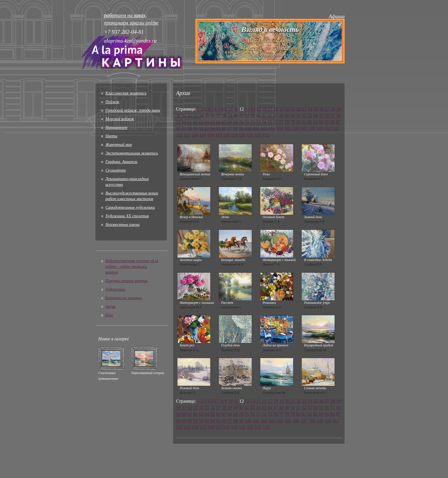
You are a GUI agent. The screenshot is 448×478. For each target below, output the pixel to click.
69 (235, 122)
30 (178, 116)
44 (258, 116)
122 (258, 135)
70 (241, 122)
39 (230, 116)
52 (304, 116)
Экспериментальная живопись (132, 153)
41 (241, 116)
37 (218, 116)
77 (281, 122)
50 (293, 116)
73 (258, 122)
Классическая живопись (126, 93)
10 (230, 109)
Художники (115, 289)
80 (298, 122)
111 (336, 128)
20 (287, 109)
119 (234, 135)
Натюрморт (116, 127)
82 (310, 122)
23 (304, 109)
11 (236, 109)
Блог (109, 315)
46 (270, 116)
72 (253, 122)
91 (195, 128)
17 (270, 109)
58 (338, 116)
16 (264, 109)
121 (250, 135)
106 (296, 128)
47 (275, 116)
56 (327, 116)
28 (333, 109)
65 (213, 122)
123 (266, 135)
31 (184, 116)
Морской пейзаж (120, 119)
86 (333, 122)
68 (230, 122)
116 (211, 135)
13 (247, 109)
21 (293, 109)
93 (207, 128)
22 (299, 109)
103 (272, 128)
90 (190, 128)
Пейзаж (112, 102)
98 (235, 128)
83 (315, 122)
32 (190, 116)
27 (327, 109)
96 (224, 128)
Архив (110, 307)
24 (310, 109)
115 (203, 135)
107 (304, 128)
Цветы (111, 136)
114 (195, 135)
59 (178, 122)
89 (184, 128)
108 (312, 128)
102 (264, 128)
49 (287, 116)
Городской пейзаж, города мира (133, 110)
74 (264, 122)
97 (230, 128)
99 (241, 128)
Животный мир (119, 145)
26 (321, 109)
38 (224, 116)
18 (276, 109)
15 (259, 109)
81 (304, 122)
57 (333, 116)
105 (288, 128)
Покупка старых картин (126, 281)
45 (264, 116)
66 (218, 122)
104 (280, 128)
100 (248, 128)
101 (256, 128)
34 (201, 116)
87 (338, 122)
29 (339, 109)
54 (315, 116)
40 (235, 116)
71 (247, 122)
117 (218, 135)
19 (281, 109)
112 (179, 135)
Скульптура (116, 170)
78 (287, 122)
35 (207, 116)
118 (226, 135)
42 (247, 116)
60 (184, 122)
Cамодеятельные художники (130, 207)
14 (253, 109)
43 (253, 116)
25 (316, 109)
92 (201, 128)
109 (320, 128)
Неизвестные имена (122, 225)
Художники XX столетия (127, 216)
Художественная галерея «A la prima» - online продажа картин (132, 267)
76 (275, 122)
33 (195, 116)
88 (178, 128)
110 (328, 128)
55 (321, 116)
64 (207, 122)
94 (213, 128)
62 (195, 122)
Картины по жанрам (124, 298)
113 (187, 135)
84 (321, 122)
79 (293, 122)
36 (213, 116)
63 (201, 122)
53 (310, 116)
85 (327, 122)
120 (242, 135)
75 (270, 122)
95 (218, 128)
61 (190, 122)
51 (298, 116)
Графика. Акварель (121, 162)
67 (224, 122)
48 (281, 116)
